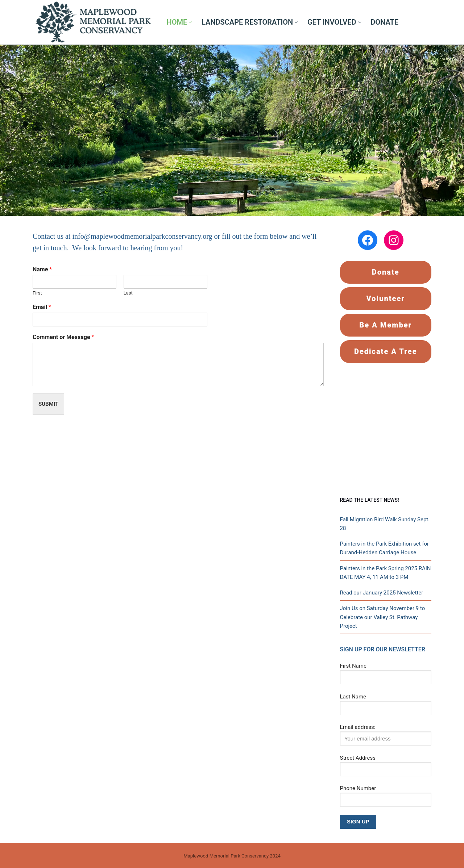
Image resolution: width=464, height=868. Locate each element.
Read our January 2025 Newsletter (382, 593)
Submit (48, 404)
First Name (353, 666)
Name (42, 269)
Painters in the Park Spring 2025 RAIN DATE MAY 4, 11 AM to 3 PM (386, 573)
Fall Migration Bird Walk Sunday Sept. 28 (385, 524)
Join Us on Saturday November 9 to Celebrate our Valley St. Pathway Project (383, 617)
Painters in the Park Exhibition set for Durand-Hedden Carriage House (385, 548)
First (37, 293)
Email (42, 307)
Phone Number (358, 788)
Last (128, 293)
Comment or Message (63, 337)
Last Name (353, 697)
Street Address (358, 758)
